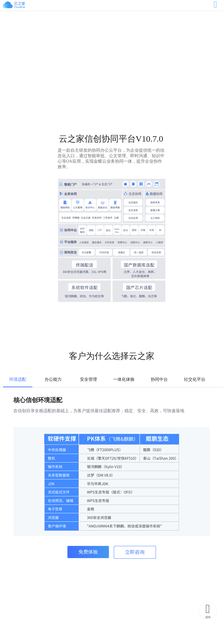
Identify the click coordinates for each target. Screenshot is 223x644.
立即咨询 (135, 552)
